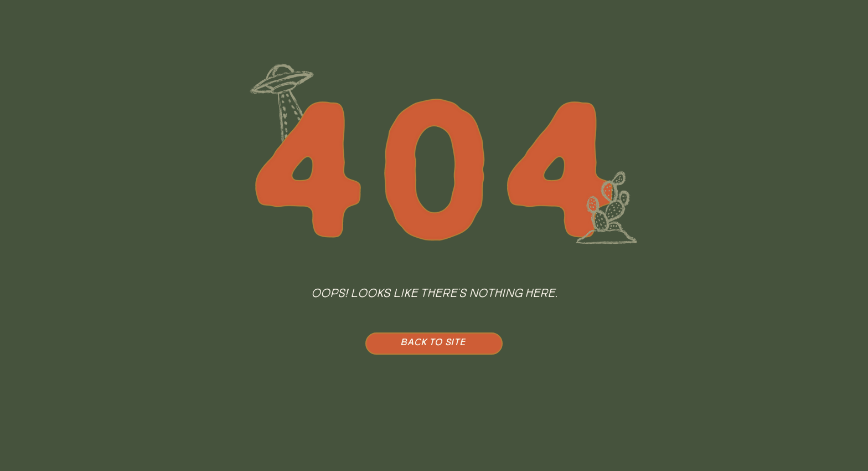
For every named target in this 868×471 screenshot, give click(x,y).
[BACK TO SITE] (434, 344)
